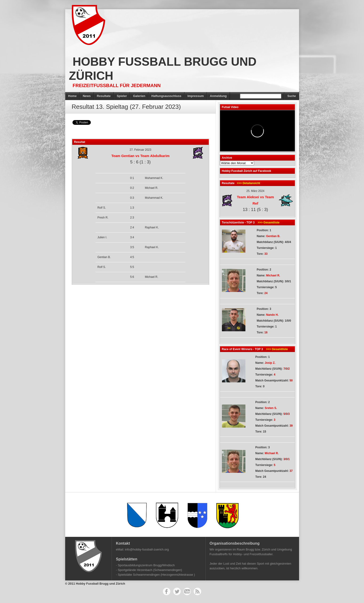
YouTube (187, 591)
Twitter (177, 591)
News (87, 96)
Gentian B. (273, 236)
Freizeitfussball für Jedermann (117, 85)
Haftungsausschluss (166, 96)
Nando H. (272, 315)
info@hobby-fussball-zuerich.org (147, 549)
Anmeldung (218, 96)
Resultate (104, 96)
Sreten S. (271, 408)
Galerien (139, 96)
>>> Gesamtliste (268, 223)
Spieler (122, 96)
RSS (197, 591)
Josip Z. (270, 363)
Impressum (196, 96)
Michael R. (273, 275)
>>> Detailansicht (249, 183)
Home (72, 96)
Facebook (167, 591)
